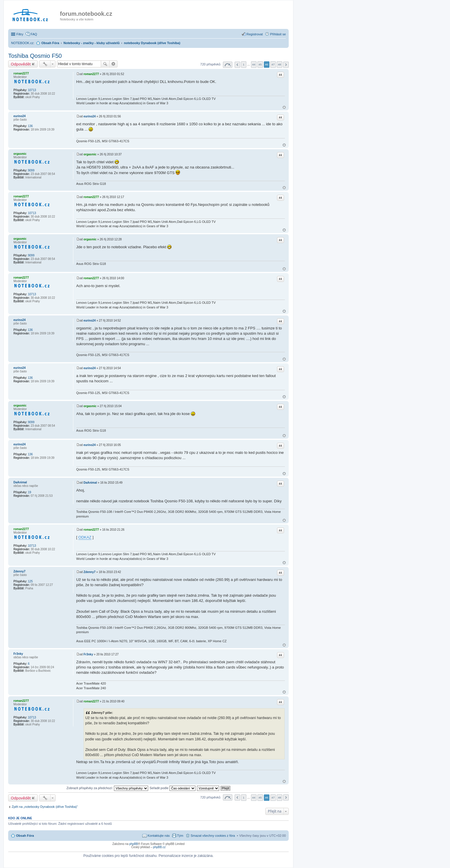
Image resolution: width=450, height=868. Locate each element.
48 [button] (279, 64)
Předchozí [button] (237, 65)
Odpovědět (21, 64)
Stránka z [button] (228, 65)
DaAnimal (20, 482)
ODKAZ (85, 537)
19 (29, 492)
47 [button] (273, 64)
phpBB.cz (159, 847)
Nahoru (284, 107)
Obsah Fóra (25, 836)
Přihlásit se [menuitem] (278, 34)
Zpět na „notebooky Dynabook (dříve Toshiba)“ (45, 807)
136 (30, 126)
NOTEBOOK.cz (22, 43)
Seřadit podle (173, 788)
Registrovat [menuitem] (255, 34)
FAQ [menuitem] (34, 34)
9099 (31, 170)
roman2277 (21, 73)
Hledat (105, 64)
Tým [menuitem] (180, 836)
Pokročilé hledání (114, 64)
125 (30, 581)
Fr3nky (18, 654)
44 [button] (254, 64)
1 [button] (244, 64)
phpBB (134, 844)
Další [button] (286, 65)
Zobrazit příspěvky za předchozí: (107, 788)
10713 (32, 90)
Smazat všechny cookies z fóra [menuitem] (213, 836)
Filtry (20, 34)
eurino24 (20, 116)
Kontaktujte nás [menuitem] (159, 836)
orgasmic (20, 154)
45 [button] (260, 64)
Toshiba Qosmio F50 (35, 56)
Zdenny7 (19, 571)
